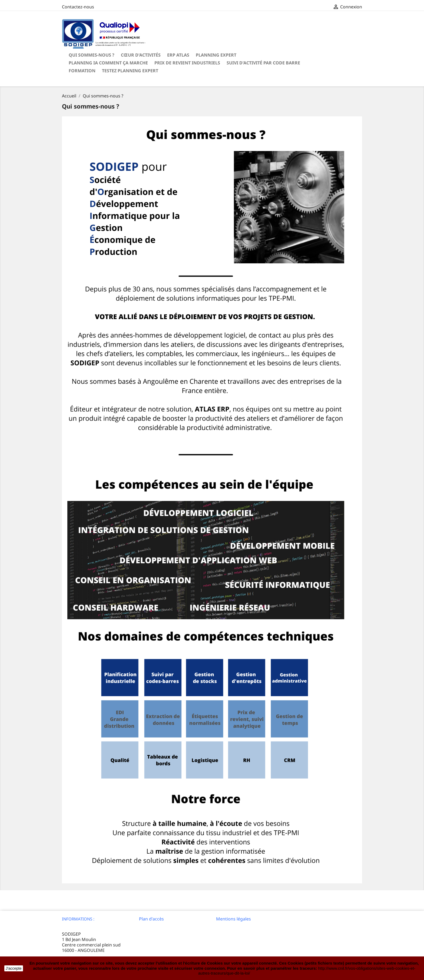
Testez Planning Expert (130, 71)
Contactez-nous (78, 7)
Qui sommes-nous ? (92, 55)
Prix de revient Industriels (187, 63)
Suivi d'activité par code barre (263, 63)
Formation (82, 71)
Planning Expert (216, 55)
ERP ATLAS (178, 55)
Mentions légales (233, 919)
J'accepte (14, 968)
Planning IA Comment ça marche (108, 63)
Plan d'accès (151, 919)
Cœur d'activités (141, 55)
